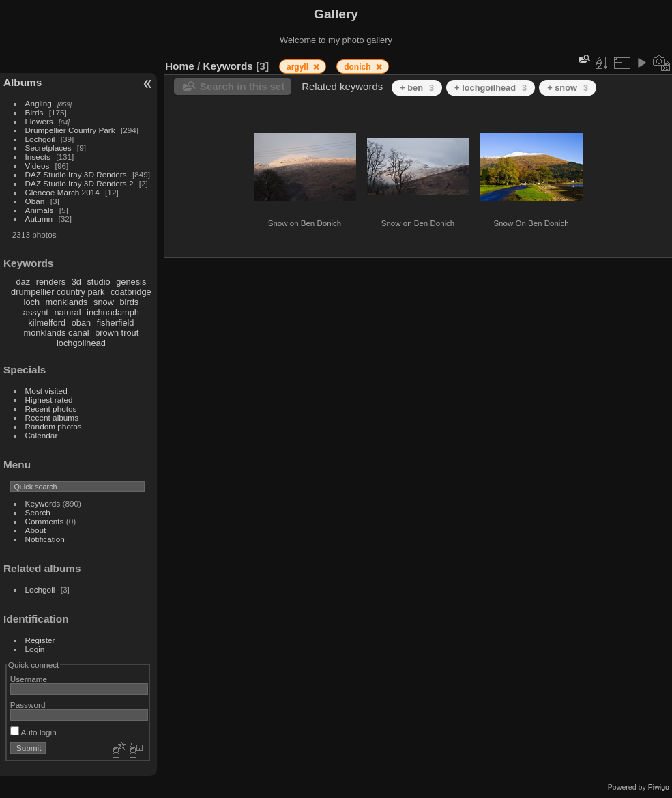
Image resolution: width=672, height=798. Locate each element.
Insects (38, 157)
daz (24, 282)
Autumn (39, 219)
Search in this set (242, 86)
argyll (298, 67)
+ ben (417, 88)
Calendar (42, 435)
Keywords (43, 503)
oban (81, 323)
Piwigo (659, 787)
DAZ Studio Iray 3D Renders (76, 174)
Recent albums (52, 417)
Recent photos (51, 409)
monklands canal (57, 333)
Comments (45, 521)
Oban (35, 201)
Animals (40, 210)
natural (67, 312)
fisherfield (116, 323)
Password (28, 705)
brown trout (117, 333)
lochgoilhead (81, 343)
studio (98, 282)
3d (76, 282)
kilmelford (47, 323)
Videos (38, 166)
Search (38, 512)
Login (35, 649)
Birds (34, 112)
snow (104, 302)
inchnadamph (113, 312)
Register (40, 640)
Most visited (46, 391)
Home (180, 66)
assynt (36, 312)
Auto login (33, 732)
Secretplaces (48, 148)
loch (32, 302)
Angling (39, 103)
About (36, 530)
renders (51, 282)
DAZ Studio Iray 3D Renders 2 (79, 183)
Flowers (39, 121)
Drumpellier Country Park (70, 130)
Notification (45, 539)
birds (129, 302)
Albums (23, 82)
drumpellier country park (58, 292)
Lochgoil (40, 139)
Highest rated (49, 400)
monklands (67, 302)
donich (359, 67)
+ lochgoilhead (491, 88)
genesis (131, 282)
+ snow (568, 88)
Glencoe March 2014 (62, 192)
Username (29, 679)
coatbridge (131, 292)
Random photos (54, 426)
